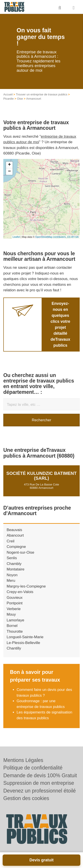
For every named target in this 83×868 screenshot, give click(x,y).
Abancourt (15, 535)
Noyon (12, 575)
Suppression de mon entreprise (39, 783)
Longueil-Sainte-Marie (25, 637)
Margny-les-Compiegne (26, 586)
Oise (20, 99)
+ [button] (9, 165)
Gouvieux (15, 598)
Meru (11, 581)
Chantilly (14, 648)
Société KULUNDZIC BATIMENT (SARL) (41, 476)
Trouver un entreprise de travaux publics (42, 94)
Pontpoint (15, 603)
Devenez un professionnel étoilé (40, 791)
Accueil (8, 94)
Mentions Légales (23, 760)
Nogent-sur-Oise (20, 552)
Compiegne (16, 547)
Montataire (15, 569)
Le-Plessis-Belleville (23, 643)
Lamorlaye (15, 620)
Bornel (12, 626)
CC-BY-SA (73, 237)
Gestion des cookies (26, 798)
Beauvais (14, 530)
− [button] (9, 172)
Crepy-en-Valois (20, 592)
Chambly (14, 564)
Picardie (9, 99)
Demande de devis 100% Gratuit (40, 775)
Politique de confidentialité (33, 768)
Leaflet (16, 237)
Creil (11, 541)
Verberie (14, 609)
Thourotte (15, 631)
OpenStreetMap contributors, (51, 237)
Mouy (11, 614)
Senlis (12, 558)
